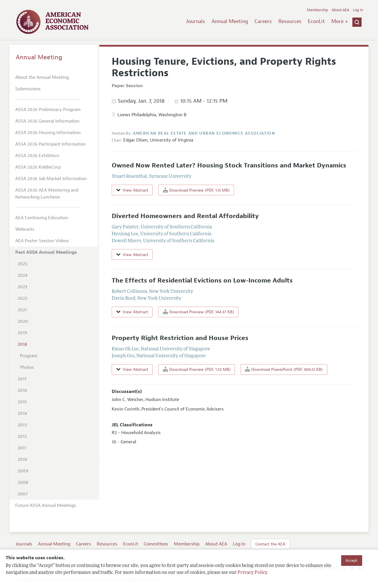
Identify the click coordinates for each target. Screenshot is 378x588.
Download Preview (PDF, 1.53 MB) (197, 369)
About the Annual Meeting (42, 77)
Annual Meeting (230, 21)
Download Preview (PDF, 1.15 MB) (196, 190)
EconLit (316, 21)
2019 (22, 333)
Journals (195, 21)
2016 (22, 390)
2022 (22, 298)
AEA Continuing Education (42, 218)
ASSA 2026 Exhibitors (37, 156)
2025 (22, 264)
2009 (23, 471)
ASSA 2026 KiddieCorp (38, 167)
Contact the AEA (270, 544)
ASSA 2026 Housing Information (48, 133)
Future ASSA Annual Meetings (46, 505)
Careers (263, 21)
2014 (22, 413)
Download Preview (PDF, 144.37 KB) (199, 312)
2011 (22, 448)
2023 (22, 287)
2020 (23, 321)
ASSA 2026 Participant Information (51, 144)
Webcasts (25, 229)
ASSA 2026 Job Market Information (51, 179)
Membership (318, 10)
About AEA (340, 10)
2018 (22, 344)
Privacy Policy (252, 573)
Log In (358, 10)
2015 (22, 402)
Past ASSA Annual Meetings (46, 252)
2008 (23, 482)
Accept (352, 560)
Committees (156, 544)
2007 (23, 494)
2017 (22, 379)
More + (340, 21)
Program (29, 356)
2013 (22, 425)
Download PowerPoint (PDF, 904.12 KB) (284, 369)
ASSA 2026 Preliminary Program (48, 110)
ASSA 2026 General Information (47, 121)
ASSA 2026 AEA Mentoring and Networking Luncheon (47, 194)
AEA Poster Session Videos (42, 241)
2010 (22, 459)
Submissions (28, 89)
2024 (23, 275)
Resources (290, 21)
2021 (22, 310)
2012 (22, 436)
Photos (27, 367)
